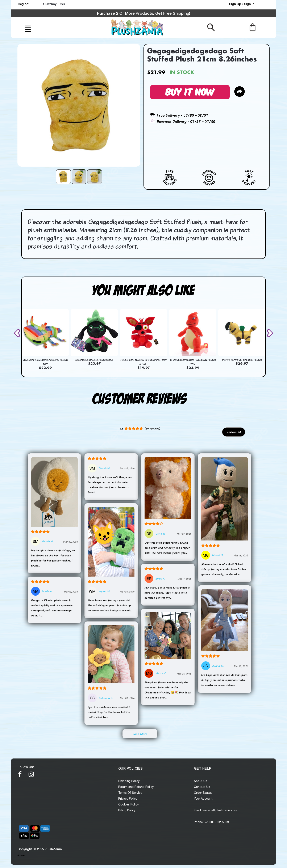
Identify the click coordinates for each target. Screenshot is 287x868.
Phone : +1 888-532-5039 (211, 822)
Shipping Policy (129, 781)
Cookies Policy (128, 804)
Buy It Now (190, 91)
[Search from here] (211, 27)
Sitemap (21, 855)
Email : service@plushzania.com (215, 810)
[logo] (137, 27)
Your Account (203, 799)
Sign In (249, 4)
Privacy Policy (128, 799)
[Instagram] (31, 774)
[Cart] (252, 27)
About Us (201, 781)
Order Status (203, 793)
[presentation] (18, 333)
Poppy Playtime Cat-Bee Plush (242, 360)
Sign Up (235, 4)
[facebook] (20, 774)
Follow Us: (26, 767)
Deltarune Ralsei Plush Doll (94, 360)
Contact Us (202, 787)
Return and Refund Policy (136, 787)
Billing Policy (127, 810)
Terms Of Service (130, 793)
